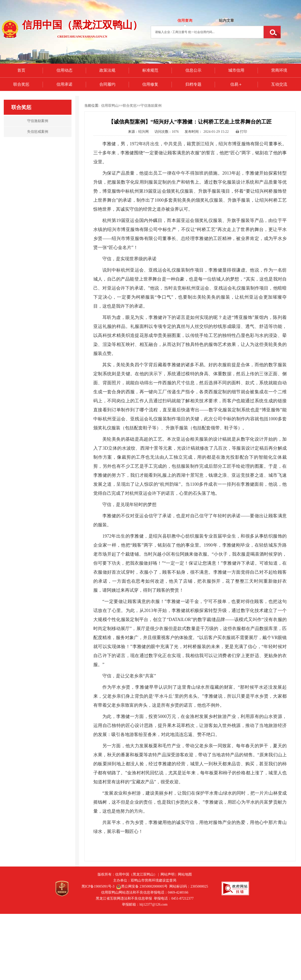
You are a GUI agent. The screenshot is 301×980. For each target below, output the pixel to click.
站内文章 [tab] (227, 21)
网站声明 (168, 874)
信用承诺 (64, 84)
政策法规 (107, 70)
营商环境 (279, 70)
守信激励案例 (151, 106)
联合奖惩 (21, 84)
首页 (21, 70)
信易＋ (236, 84)
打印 (241, 132)
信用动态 (64, 70)
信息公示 (193, 70)
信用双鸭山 (110, 106)
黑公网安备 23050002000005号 (142, 886)
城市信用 (236, 70)
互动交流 (279, 84)
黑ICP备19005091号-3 (98, 886)
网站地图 (185, 874)
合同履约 (107, 84)
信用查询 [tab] (185, 21)
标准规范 (150, 70)
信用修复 (150, 84)
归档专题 (193, 84)
